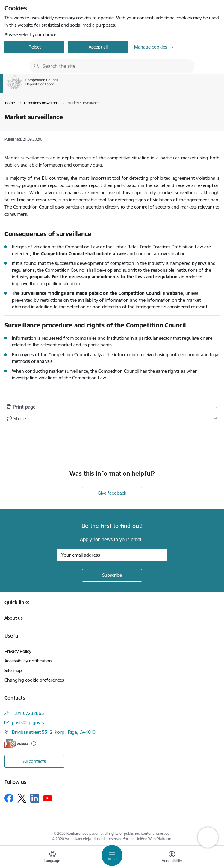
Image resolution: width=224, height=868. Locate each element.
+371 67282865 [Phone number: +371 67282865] (28, 713)
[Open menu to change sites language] (52, 858)
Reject (35, 47)
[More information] (34, 744)
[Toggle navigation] (112, 855)
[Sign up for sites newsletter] (112, 575)
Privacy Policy (18, 651)
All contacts (34, 761)
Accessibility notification (28, 661)
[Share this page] (112, 419)
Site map (13, 670)
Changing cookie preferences (34, 680)
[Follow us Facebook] (9, 798)
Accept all (98, 47)
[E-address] (16, 744)
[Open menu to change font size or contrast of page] (172, 858)
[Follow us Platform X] (22, 798)
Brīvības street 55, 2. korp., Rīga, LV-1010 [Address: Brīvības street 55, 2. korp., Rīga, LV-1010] (54, 732)
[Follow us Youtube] (48, 798)
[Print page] (112, 407)
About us (14, 618)
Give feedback (112, 493)
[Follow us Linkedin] (35, 798)
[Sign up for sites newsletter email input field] (112, 555)
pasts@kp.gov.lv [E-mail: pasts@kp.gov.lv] (28, 723)
